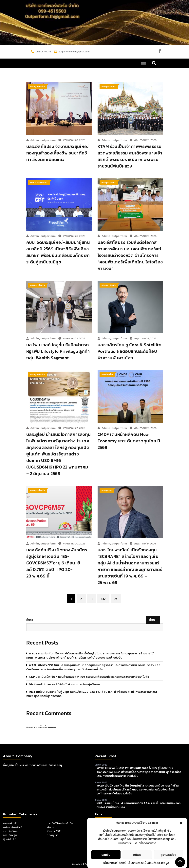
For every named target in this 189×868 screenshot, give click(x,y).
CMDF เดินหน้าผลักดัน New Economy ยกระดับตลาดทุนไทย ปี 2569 (129, 441)
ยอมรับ (106, 855)
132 (103, 599)
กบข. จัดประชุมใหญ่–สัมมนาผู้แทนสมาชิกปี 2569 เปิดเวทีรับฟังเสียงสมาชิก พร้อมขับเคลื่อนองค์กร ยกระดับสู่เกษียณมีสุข (58, 252)
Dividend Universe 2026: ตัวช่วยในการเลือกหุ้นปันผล (64, 684)
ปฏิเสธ (137, 855)
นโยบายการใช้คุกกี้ (114, 863)
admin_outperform (43, 140)
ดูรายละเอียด (169, 855)
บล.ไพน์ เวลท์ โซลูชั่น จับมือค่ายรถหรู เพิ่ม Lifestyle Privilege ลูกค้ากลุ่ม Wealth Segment (58, 351)
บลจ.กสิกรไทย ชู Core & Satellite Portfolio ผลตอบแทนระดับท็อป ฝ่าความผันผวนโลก (129, 351)
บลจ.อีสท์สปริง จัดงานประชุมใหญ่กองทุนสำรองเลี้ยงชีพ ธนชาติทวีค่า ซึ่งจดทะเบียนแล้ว (58, 153)
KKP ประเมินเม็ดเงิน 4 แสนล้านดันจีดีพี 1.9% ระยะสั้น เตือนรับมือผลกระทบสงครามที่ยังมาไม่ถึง (89, 677)
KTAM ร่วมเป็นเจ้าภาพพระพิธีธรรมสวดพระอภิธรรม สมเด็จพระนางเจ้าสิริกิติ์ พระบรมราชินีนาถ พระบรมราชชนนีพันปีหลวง (130, 156)
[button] (181, 823)
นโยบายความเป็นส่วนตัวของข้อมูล (148, 863)
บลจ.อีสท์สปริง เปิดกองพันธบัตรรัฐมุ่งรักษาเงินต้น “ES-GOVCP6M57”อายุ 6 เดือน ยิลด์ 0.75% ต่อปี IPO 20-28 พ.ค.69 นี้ (57, 563)
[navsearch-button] (154, 63)
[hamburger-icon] (144, 63)
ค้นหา (30, 620)
